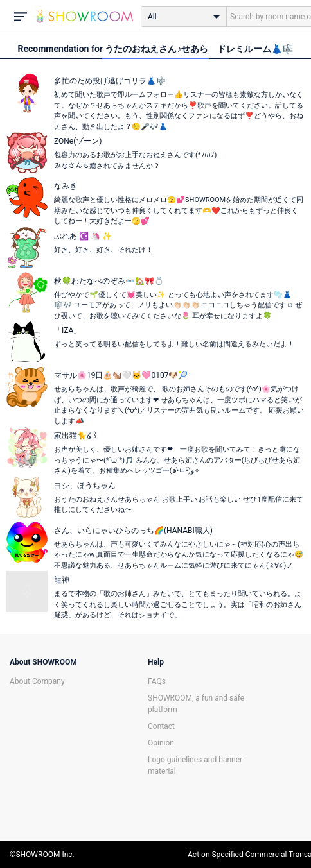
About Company (37, 681)
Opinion (161, 743)
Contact (161, 726)
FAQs (157, 681)
